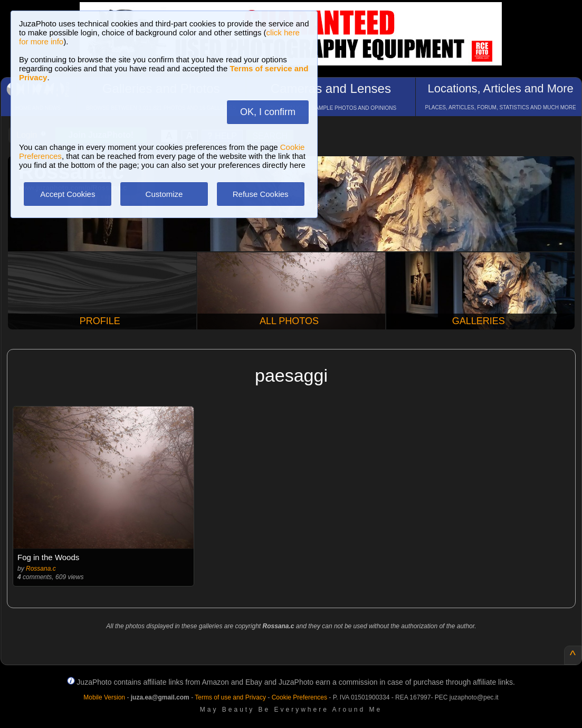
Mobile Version (104, 697)
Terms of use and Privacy (230, 697)
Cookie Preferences (299, 697)
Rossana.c (41, 569)
